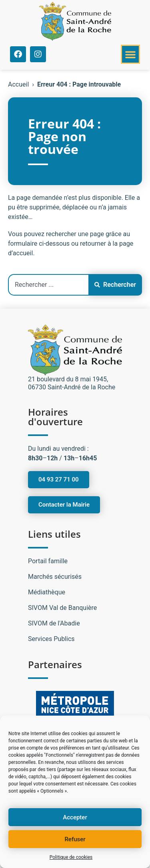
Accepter (75, 817)
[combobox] (48, 285)
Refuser (75, 839)
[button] (130, 54)
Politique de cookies (71, 857)
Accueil (18, 84)
